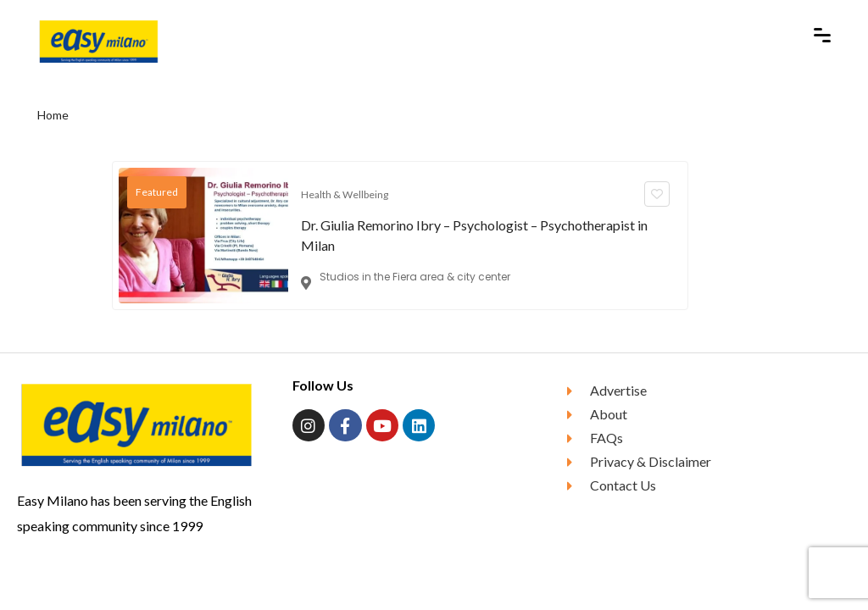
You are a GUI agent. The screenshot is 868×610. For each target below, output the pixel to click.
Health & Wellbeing (345, 194)
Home (53, 115)
